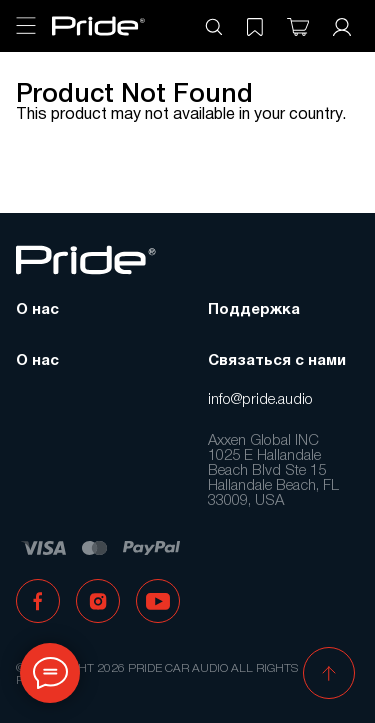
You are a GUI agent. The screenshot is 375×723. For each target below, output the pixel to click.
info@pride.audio (260, 400)
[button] (329, 675)
